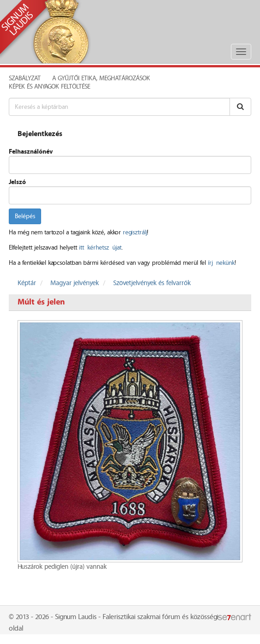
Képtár (27, 283)
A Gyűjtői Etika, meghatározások (101, 78)
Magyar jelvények (75, 283)
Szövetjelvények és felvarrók (152, 283)
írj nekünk (221, 263)
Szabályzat (25, 78)
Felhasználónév (31, 152)
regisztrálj (135, 233)
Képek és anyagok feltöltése (49, 87)
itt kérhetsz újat (100, 248)
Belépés (25, 216)
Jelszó (17, 182)
